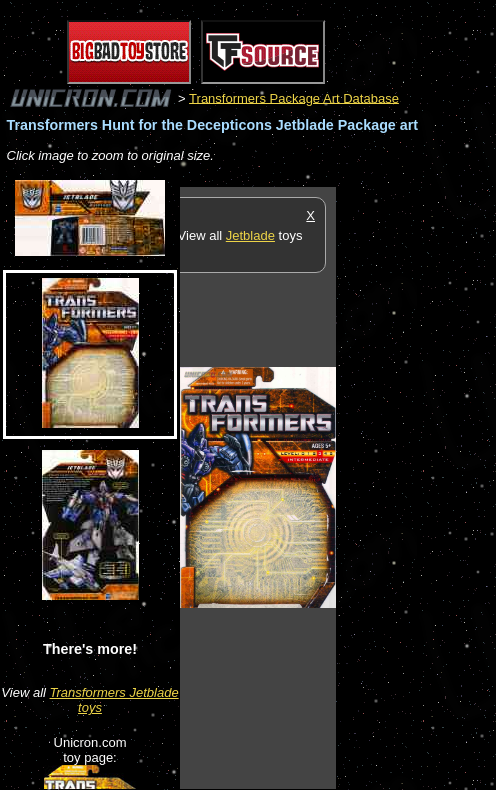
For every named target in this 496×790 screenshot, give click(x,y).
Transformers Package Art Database (294, 97)
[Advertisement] (416, 487)
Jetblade (250, 235)
